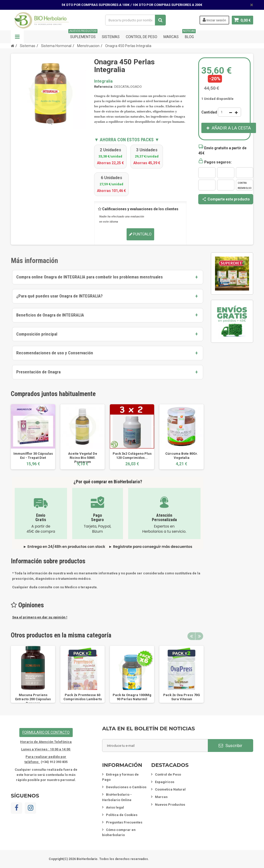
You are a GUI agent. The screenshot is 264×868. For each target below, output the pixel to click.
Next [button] (199, 636)
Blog (189, 35)
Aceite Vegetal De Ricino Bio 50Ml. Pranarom (83, 458)
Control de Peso (142, 37)
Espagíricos (165, 782)
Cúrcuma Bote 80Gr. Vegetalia (182, 456)
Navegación (17, 37)
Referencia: (104, 87)
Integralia (103, 81)
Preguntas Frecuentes (124, 822)
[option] (33, 437)
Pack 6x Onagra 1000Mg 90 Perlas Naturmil (132, 697)
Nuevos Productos (170, 805)
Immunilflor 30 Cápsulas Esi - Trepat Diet (33, 456)
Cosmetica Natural (170, 789)
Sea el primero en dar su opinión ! (40, 617)
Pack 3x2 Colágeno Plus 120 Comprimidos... (132, 456)
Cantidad (209, 112)
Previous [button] (191, 636)
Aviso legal (115, 807)
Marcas (171, 37)
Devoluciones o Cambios (126, 787)
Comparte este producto (226, 199)
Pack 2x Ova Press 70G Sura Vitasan (182, 697)
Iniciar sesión (214, 20)
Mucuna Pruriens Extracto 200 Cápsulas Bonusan (33, 699)
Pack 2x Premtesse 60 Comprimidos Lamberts (83, 697)
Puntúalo (140, 234)
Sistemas (111, 37)
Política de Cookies (122, 815)
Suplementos (83, 35)
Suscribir (230, 746)
